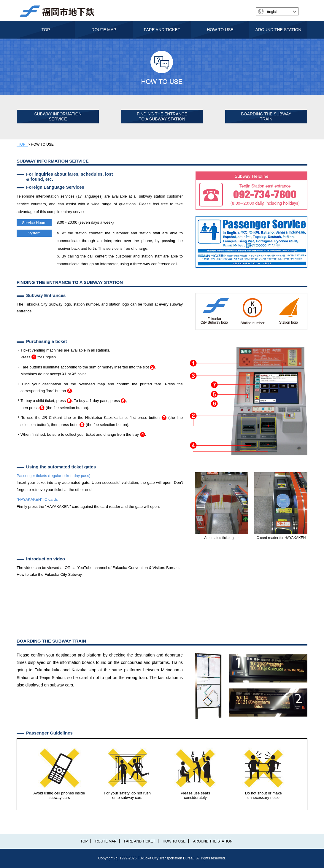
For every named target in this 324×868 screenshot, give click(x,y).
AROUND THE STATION (278, 30)
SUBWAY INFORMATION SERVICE (58, 116)
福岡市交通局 (60, 11)
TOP (46, 30)
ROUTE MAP (104, 30)
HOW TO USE (220, 30)
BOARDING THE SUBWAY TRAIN (266, 116)
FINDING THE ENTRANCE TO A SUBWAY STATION (162, 116)
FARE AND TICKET (162, 30)
